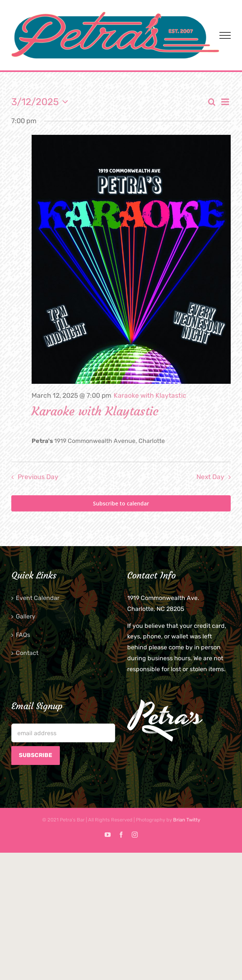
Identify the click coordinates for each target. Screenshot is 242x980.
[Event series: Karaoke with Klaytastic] (150, 395)
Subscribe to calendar (121, 503)
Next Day (210, 477)
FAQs (23, 635)
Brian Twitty (187, 820)
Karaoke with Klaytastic (95, 411)
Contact (27, 653)
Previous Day (38, 477)
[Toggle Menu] (225, 35)
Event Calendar (38, 598)
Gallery (26, 616)
